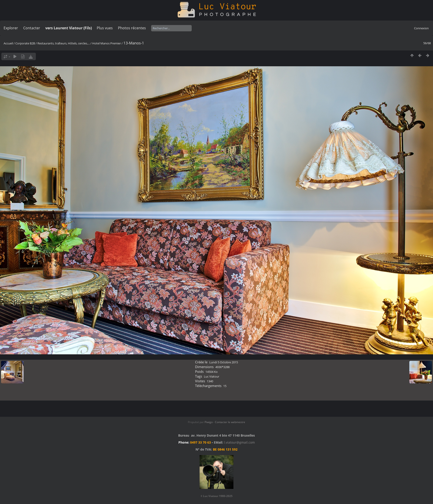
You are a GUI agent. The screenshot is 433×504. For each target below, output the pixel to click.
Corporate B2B (25, 43)
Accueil (8, 43)
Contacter (32, 28)
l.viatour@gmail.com (239, 442)
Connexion (421, 28)
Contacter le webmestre (230, 422)
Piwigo (209, 422)
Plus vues (105, 28)
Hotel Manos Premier (107, 43)
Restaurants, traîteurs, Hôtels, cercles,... (64, 43)
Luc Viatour (212, 376)
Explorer (11, 28)
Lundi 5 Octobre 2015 (224, 362)
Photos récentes (132, 28)
